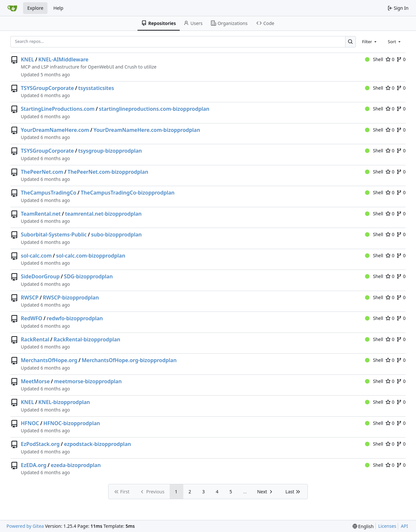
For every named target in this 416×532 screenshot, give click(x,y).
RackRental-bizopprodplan (87, 339)
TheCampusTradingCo (49, 193)
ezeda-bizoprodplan (76, 465)
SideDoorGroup (40, 276)
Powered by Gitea (25, 526)
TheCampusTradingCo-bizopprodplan (128, 193)
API (404, 526)
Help (58, 8)
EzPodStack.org (40, 444)
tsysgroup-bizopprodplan (110, 151)
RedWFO (32, 318)
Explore (35, 8)
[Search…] (351, 42)
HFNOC (30, 423)
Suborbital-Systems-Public (54, 234)
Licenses (387, 526)
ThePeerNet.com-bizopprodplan (108, 172)
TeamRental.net (41, 214)
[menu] (363, 526)
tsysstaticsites (96, 88)
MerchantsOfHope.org (49, 360)
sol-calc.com (36, 256)
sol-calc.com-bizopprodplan (91, 256)
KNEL (27, 59)
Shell (374, 59)
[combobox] (370, 42)
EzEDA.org (34, 465)
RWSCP (30, 298)
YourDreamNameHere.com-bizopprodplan (147, 130)
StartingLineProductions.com (58, 109)
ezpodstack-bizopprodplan (97, 444)
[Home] (12, 8)
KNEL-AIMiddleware (63, 59)
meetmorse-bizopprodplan (88, 381)
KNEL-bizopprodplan (64, 402)
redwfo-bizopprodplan (75, 318)
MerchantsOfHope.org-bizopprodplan (129, 360)
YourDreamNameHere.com (55, 130)
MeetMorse (35, 381)
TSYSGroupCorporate (47, 88)
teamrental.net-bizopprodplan (103, 214)
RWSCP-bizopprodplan (71, 298)
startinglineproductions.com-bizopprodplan (154, 109)
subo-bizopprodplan (116, 234)
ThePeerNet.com (42, 172)
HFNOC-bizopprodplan (72, 423)
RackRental (35, 339)
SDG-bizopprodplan (88, 276)
